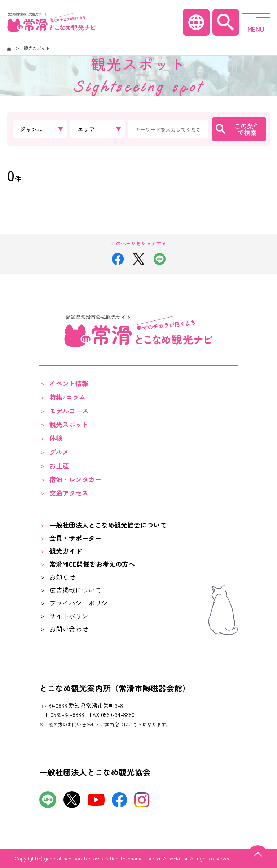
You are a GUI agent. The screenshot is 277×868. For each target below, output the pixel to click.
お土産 (59, 465)
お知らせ (62, 577)
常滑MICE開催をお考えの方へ (92, 564)
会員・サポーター (75, 538)
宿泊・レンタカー (75, 479)
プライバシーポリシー (82, 603)
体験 (56, 438)
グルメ (59, 452)
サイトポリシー (72, 616)
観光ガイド (66, 551)
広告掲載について (75, 590)
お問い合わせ (69, 629)
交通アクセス (69, 493)
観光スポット (69, 424)
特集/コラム (67, 397)
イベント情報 (69, 383)
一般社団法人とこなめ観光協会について (108, 525)
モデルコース (69, 411)
